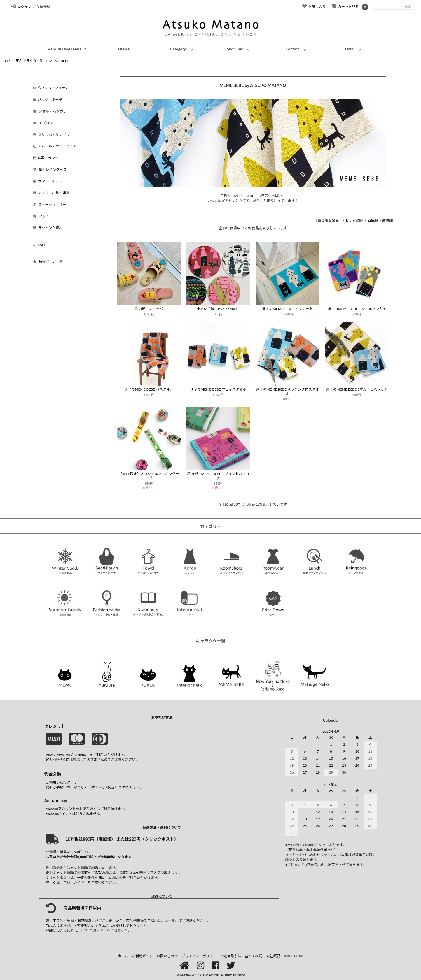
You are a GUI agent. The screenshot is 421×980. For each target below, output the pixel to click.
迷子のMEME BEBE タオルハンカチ (357, 309)
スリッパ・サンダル (51, 135)
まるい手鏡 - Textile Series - (218, 309)
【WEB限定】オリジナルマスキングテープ (149, 476)
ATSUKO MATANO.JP (67, 49)
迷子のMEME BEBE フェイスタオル (218, 389)
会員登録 (43, 7)
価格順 (373, 220)
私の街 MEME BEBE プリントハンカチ (218, 476)
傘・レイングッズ (50, 170)
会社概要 (273, 956)
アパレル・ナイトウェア (55, 146)
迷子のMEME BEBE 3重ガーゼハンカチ (357, 389)
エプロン (43, 123)
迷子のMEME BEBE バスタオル (149, 389)
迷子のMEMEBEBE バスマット (288, 309)
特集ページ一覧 (48, 261)
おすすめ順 (354, 220)
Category (178, 49)
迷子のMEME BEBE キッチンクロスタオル (287, 391)
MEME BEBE (59, 61)
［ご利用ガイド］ (74, 882)
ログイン (21, 7)
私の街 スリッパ (149, 309)
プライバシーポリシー (199, 956)
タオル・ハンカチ (50, 111)
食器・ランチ (46, 158)
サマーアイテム (47, 181)
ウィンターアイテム (51, 88)
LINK (350, 49)
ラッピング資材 (48, 228)
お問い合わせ (167, 956)
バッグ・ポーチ (48, 100)
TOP (6, 61)
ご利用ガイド (142, 956)
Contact (292, 49)
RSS (287, 956)
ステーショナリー (49, 204)
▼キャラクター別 (29, 61)
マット (41, 216)
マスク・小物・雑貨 (51, 193)
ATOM (298, 956)
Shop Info (235, 49)
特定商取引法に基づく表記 (241, 956)
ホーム (123, 956)
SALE (39, 245)
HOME (124, 49)
